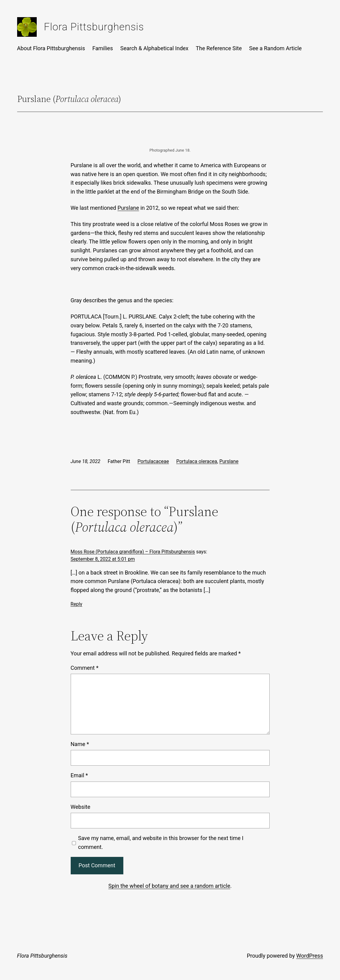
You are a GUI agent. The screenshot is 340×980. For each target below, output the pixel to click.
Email (79, 775)
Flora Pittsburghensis (94, 27)
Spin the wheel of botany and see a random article (169, 886)
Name (80, 744)
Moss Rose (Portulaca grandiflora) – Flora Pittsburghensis (133, 552)
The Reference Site (219, 48)
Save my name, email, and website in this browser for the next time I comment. (161, 842)
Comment (85, 668)
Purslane (128, 208)
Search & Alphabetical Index (154, 48)
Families (103, 48)
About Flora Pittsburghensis (51, 48)
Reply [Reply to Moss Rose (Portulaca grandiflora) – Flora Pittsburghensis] (77, 604)
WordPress (310, 956)
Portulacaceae (153, 461)
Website (80, 807)
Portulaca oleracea (197, 461)
